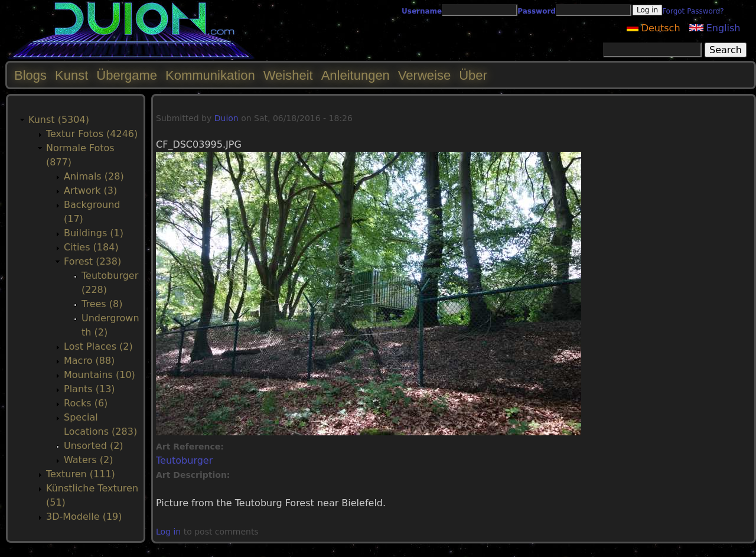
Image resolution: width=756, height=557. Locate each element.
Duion (227, 118)
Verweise (424, 75)
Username (422, 11)
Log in (168, 532)
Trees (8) (102, 304)
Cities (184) (91, 247)
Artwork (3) (90, 190)
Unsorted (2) (94, 446)
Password (537, 11)
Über (473, 75)
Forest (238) (92, 261)
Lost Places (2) (98, 346)
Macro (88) (89, 361)
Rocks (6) (86, 403)
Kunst (71, 75)
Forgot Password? (693, 11)
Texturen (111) (81, 474)
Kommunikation (210, 75)
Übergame (127, 75)
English (715, 28)
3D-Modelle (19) (84, 517)
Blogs (30, 75)
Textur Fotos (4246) (92, 134)
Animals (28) (94, 176)
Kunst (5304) (59, 120)
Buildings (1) (94, 233)
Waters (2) (88, 460)
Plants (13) (89, 389)
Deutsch (654, 28)
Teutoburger (184, 460)
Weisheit (288, 75)
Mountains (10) (100, 375)
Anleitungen (356, 75)
